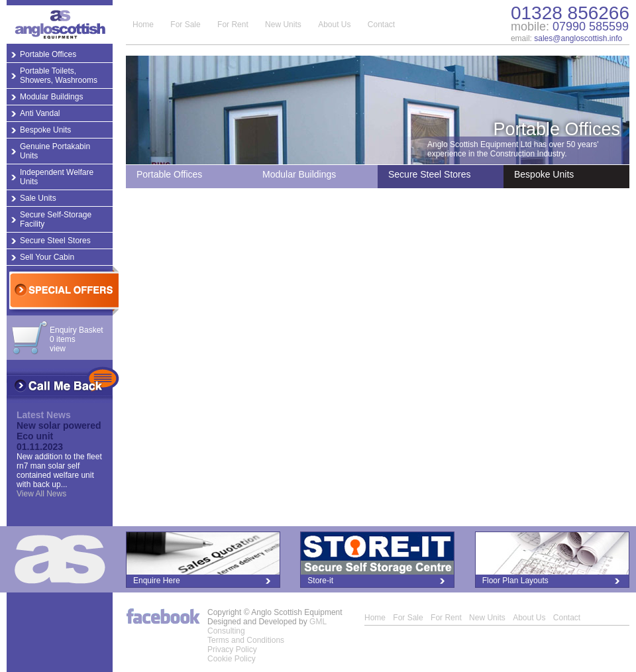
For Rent (233, 25)
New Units (283, 25)
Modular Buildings (51, 97)
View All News (41, 494)
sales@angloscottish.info (578, 38)
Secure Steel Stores (55, 241)
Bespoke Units (45, 130)
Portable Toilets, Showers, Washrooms (59, 76)
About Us (334, 25)
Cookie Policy (232, 659)
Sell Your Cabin (47, 257)
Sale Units (38, 198)
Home (143, 25)
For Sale (185, 25)
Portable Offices (48, 54)
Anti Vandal (40, 113)
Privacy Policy (232, 649)
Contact (381, 25)
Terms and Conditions (246, 640)
